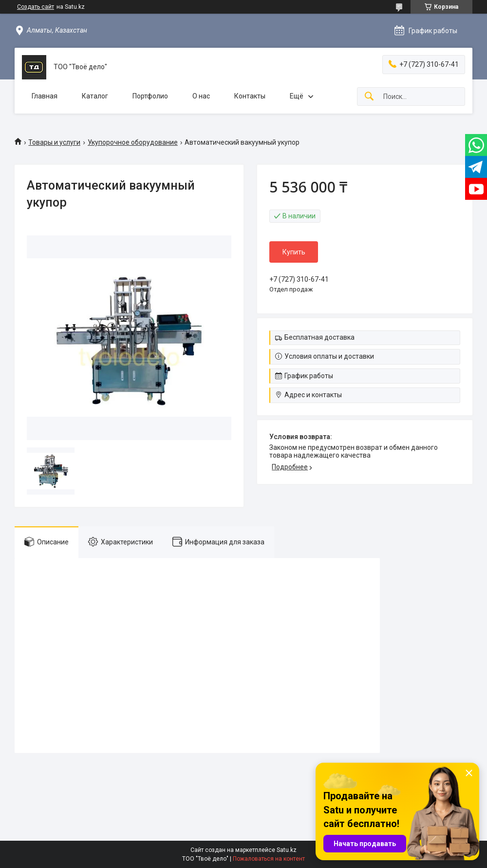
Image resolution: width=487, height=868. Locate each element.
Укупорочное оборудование (133, 142)
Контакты (250, 96)
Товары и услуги (54, 142)
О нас (201, 96)
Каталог (95, 96)
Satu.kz (287, 850)
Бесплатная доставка (319, 337)
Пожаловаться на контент (269, 859)
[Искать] (369, 97)
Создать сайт (36, 7)
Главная (45, 96)
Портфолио (150, 96)
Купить (294, 252)
